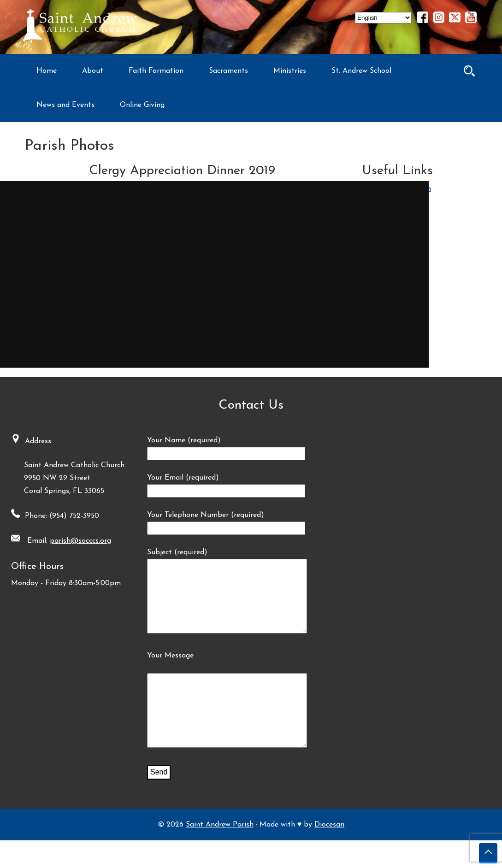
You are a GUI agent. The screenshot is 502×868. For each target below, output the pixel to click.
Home (47, 71)
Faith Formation (156, 71)
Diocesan (329, 852)
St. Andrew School (361, 71)
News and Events (65, 105)
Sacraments (228, 71)
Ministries (290, 71)
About (93, 71)
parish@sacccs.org (78, 541)
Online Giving (142, 105)
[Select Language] (383, 18)
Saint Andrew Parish (220, 852)
